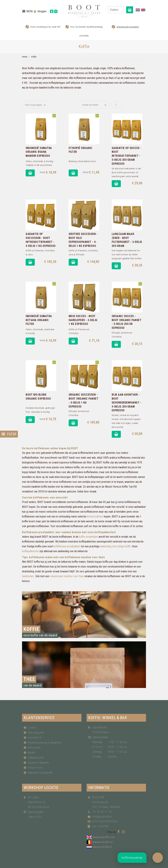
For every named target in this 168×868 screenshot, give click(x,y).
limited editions (95, 517)
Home (25, 57)
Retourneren (34, 748)
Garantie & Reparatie (38, 763)
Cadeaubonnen (36, 758)
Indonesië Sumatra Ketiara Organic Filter (39, 320)
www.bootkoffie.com (104, 837)
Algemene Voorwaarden (40, 773)
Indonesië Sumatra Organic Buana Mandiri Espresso (39, 152)
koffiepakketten (30, 551)
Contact (32, 728)
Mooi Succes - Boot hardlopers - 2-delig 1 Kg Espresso (83, 320)
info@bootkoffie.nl (102, 817)
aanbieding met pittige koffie (115, 546)
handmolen (28, 576)
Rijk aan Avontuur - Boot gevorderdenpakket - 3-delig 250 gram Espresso (127, 403)
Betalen (32, 753)
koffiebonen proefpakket (67, 546)
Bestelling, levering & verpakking (45, 743)
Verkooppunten (36, 733)
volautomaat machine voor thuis (67, 576)
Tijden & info (35, 817)
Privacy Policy (35, 768)
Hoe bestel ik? (35, 738)
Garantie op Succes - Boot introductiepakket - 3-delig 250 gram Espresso (127, 156)
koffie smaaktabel (88, 537)
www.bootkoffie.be (103, 842)
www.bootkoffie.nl (102, 847)
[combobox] (116, 10)
